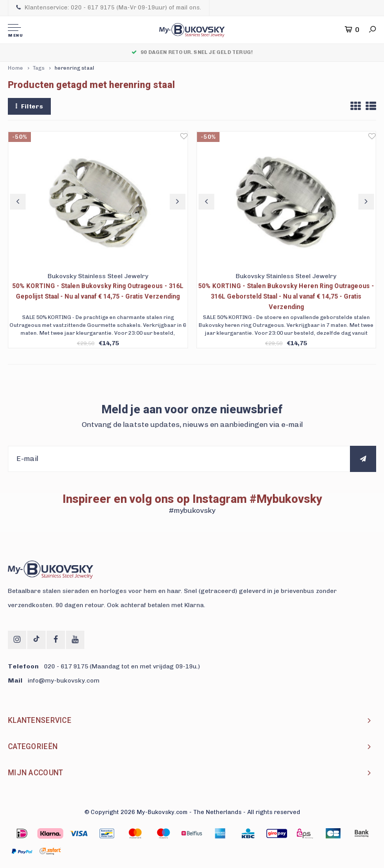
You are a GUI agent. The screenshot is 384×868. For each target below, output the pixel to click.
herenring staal (74, 68)
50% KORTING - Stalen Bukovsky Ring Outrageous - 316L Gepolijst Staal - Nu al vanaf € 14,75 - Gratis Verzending (98, 291)
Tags (39, 68)
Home (15, 68)
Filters (29, 106)
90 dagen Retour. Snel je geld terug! (192, 52)
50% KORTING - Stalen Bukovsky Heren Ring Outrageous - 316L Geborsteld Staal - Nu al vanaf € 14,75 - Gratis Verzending (286, 296)
